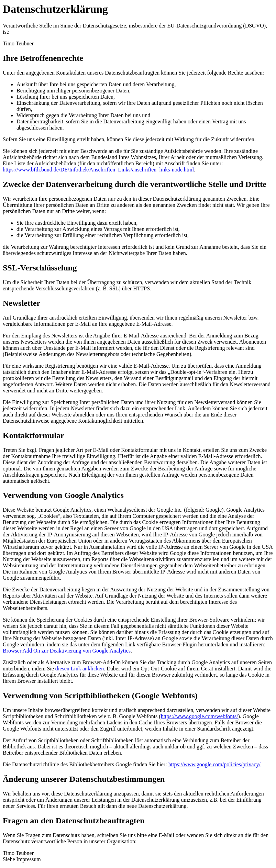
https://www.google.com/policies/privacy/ (214, 764)
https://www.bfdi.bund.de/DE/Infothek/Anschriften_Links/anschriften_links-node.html (98, 170)
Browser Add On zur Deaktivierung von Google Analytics (67, 651)
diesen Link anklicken (80, 669)
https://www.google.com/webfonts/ (200, 716)
